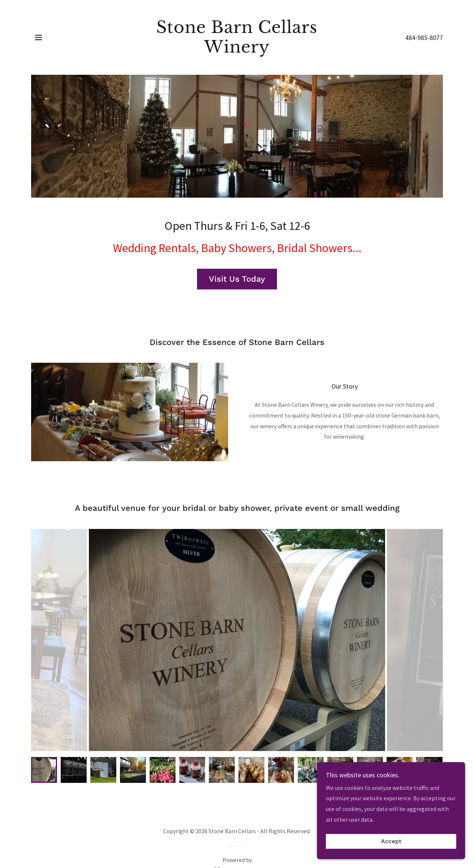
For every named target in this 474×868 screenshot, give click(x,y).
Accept (391, 842)
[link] (237, 50)
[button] (39, 37)
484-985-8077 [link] (424, 38)
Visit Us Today (237, 279)
